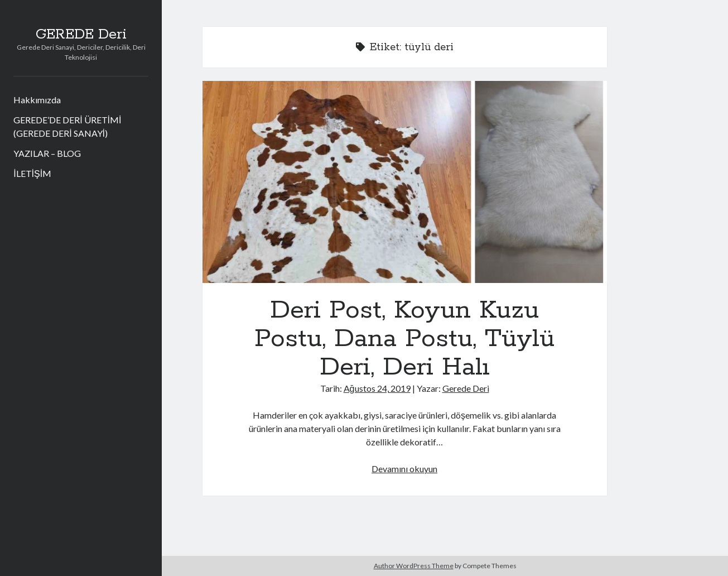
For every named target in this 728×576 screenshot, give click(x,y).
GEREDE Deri (81, 35)
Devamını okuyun (404, 469)
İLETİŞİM (32, 173)
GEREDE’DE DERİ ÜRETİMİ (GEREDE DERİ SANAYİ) (67, 126)
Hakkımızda (37, 100)
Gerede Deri (466, 388)
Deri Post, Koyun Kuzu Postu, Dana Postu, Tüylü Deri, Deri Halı (405, 182)
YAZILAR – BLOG (47, 153)
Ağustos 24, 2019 (377, 388)
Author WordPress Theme (414, 566)
